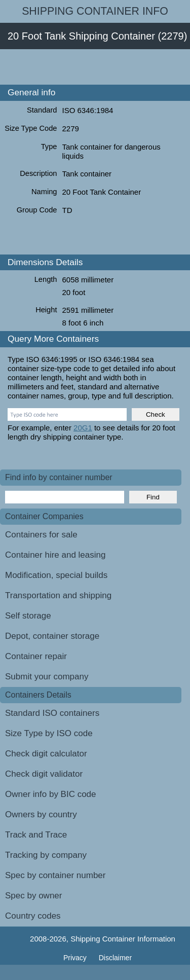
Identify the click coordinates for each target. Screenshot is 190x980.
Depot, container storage (52, 636)
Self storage (28, 616)
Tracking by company (46, 855)
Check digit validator (44, 774)
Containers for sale (41, 535)
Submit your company (47, 677)
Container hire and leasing (55, 555)
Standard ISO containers (52, 713)
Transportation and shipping (58, 595)
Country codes (33, 916)
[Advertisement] (95, 67)
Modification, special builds (56, 575)
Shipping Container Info (95, 11)
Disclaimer (115, 958)
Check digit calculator (46, 754)
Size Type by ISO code (49, 733)
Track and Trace (36, 835)
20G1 (83, 428)
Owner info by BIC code (51, 794)
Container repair (36, 656)
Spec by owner (33, 896)
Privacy (76, 958)
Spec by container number (55, 875)
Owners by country (41, 814)
